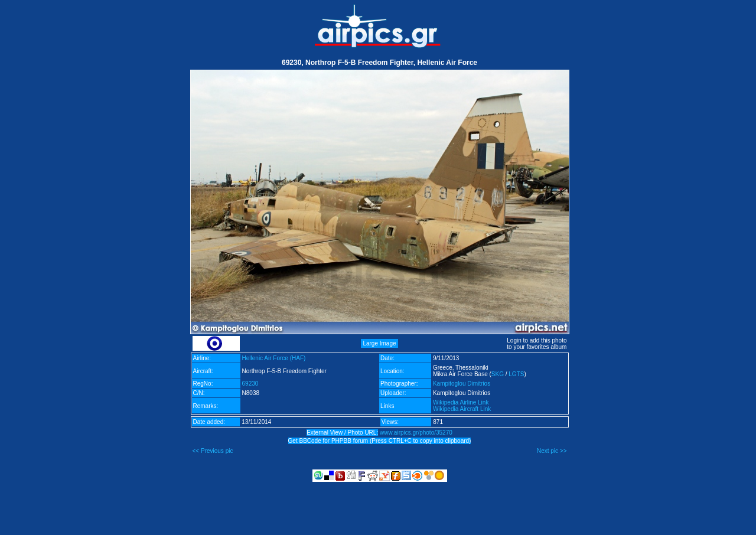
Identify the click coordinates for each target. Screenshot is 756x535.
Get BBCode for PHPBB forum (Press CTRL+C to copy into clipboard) (380, 441)
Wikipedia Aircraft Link (462, 409)
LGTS (516, 374)
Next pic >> (552, 451)
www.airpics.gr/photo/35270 (416, 433)
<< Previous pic (213, 451)
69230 (250, 384)
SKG (498, 374)
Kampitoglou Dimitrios (462, 384)
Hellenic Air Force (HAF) (274, 358)
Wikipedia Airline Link (461, 402)
